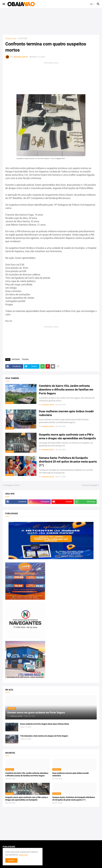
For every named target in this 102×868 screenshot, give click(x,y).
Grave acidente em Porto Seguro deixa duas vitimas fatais (45, 724)
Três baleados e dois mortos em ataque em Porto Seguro (44, 736)
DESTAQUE (23, 38)
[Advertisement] (51, 22)
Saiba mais (23, 855)
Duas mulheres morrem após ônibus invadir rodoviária (66, 413)
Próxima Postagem (90, 485)
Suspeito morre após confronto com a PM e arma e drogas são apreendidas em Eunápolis (67, 436)
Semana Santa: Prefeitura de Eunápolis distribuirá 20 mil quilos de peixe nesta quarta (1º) (68, 462)
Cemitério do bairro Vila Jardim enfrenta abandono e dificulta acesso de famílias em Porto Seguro (66, 390)
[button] (4, 4)
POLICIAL (25, 359)
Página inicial (11, 38)
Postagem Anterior (12, 485)
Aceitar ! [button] (11, 860)
